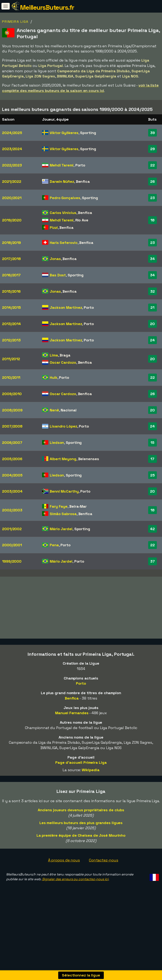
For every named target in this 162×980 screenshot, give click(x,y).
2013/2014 (11, 324)
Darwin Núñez (62, 181)
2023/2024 (12, 149)
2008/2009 (12, 410)
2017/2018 (11, 259)
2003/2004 (12, 491)
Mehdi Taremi (62, 165)
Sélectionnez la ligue (81, 975)
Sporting (88, 133)
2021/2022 (12, 181)
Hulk (54, 377)
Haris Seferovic (64, 243)
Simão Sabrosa (63, 514)
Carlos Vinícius (63, 213)
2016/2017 (11, 275)
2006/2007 (12, 442)
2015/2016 (11, 291)
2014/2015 (11, 307)
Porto (80, 165)
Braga (65, 355)
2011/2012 (11, 359)
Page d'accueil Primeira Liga (81, 781)
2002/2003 (12, 510)
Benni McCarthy (64, 491)
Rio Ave (82, 220)
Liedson (57, 442)
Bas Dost (58, 275)
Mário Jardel (61, 529)
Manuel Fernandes (72, 732)
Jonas (55, 259)
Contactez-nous (104, 879)
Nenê (54, 410)
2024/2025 (12, 133)
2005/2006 (12, 459)
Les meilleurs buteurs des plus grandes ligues (81, 841)
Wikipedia (90, 789)
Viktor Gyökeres (64, 133)
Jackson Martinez (66, 307)
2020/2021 (12, 198)
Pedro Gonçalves (65, 198)
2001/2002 (12, 529)
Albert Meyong (63, 459)
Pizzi (54, 227)
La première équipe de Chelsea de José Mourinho (81, 854)
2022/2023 (12, 165)
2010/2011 (11, 377)
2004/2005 (12, 475)
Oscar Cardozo (63, 362)
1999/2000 (12, 561)
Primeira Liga (15, 22)
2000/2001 (12, 545)
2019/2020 (12, 220)
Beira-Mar (78, 506)
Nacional (69, 410)
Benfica (83, 181)
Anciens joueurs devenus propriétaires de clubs (81, 829)
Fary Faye (59, 506)
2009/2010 (12, 394)
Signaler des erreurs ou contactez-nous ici (75, 898)
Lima (54, 355)
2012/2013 (11, 340)
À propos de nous (64, 879)
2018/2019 (11, 243)
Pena (54, 545)
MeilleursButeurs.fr (47, 7)
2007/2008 (12, 426)
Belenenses (89, 459)
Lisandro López (63, 426)
